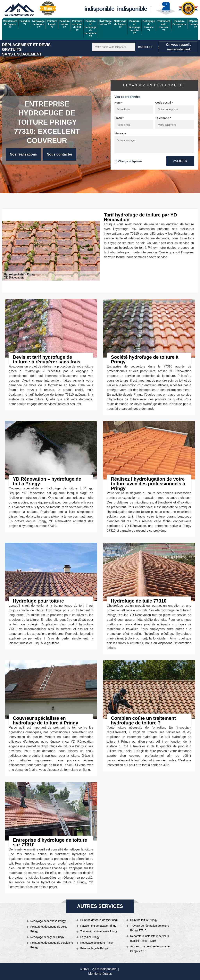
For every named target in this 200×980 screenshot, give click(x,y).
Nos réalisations (23, 154)
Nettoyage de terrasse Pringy (48, 921)
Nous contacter (59, 154)
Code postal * (164, 103)
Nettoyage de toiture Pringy (97, 943)
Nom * (118, 103)
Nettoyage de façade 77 (120, 24)
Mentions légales (100, 974)
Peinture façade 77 (52, 24)
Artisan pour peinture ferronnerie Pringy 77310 (150, 949)
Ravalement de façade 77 (10, 24)
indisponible (99, 9)
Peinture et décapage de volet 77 (134, 27)
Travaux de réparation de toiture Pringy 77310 (150, 928)
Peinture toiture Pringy (144, 920)
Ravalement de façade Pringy (98, 926)
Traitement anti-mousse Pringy (99, 931)
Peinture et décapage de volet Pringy (49, 929)
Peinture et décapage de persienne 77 (91, 29)
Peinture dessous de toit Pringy (99, 920)
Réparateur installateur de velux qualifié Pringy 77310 (150, 938)
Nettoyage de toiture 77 (38, 24)
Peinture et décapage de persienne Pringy (52, 945)
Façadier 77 (25, 23)
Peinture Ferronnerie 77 (179, 24)
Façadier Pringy (90, 937)
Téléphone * (163, 118)
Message (120, 133)
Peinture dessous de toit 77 (77, 26)
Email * (119, 118)
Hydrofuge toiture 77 (105, 23)
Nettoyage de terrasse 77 (149, 26)
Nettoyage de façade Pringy (47, 937)
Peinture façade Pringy (94, 948)
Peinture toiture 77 (64, 24)
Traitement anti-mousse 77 (164, 26)
